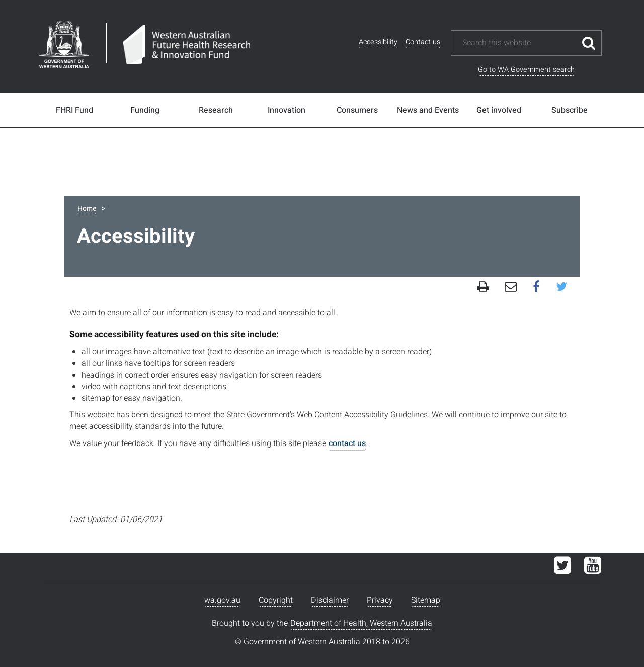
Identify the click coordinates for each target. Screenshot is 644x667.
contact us (347, 443)
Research (216, 110)
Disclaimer (330, 600)
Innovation (287, 110)
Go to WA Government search (526, 70)
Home (87, 209)
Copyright (276, 600)
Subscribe (570, 110)
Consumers (357, 110)
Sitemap (426, 600)
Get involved (499, 110)
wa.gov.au (222, 600)
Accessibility (378, 42)
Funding (145, 110)
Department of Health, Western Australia (361, 623)
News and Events (428, 110)
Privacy (380, 600)
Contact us (423, 42)
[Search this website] (519, 43)
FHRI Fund (74, 110)
